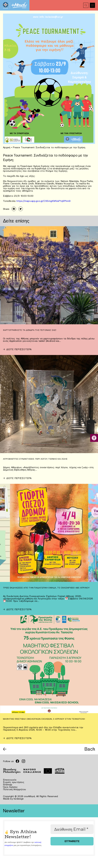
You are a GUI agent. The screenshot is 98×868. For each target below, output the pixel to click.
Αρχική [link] (7, 147)
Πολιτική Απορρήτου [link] (15, 789)
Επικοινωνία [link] (10, 780)
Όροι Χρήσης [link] (10, 787)
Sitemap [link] (8, 784)
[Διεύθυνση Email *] (72, 829)
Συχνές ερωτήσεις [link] (14, 782)
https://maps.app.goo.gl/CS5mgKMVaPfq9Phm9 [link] (44, 201)
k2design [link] (19, 799)
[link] (94, 438)
